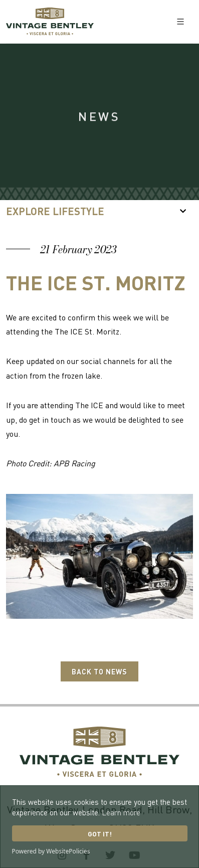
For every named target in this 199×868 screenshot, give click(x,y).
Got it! (100, 834)
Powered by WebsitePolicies (51, 851)
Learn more (121, 812)
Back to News (100, 671)
